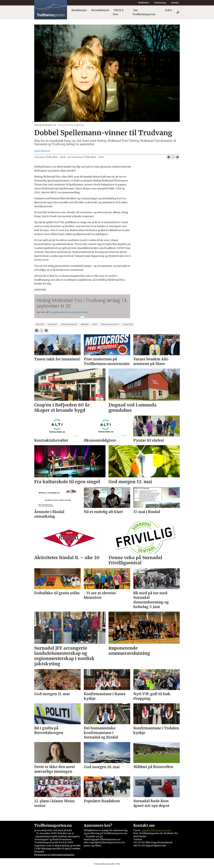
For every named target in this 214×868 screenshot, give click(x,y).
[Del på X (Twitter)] (173, 157)
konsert (52, 324)
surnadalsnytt (110, 324)
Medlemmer (144, 3)
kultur (40, 324)
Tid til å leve (118, 12)
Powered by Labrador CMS (107, 864)
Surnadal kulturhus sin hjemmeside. (69, 312)
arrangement (69, 324)
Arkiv (169, 10)
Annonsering (160, 3)
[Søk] (178, 12)
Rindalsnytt (79, 10)
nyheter (128, 324)
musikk (85, 324)
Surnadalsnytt (100, 10)
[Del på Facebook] (169, 157)
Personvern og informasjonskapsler (54, 855)
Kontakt (175, 3)
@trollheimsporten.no (159, 830)
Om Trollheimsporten (144, 12)
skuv (95, 324)
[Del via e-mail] (177, 157)
